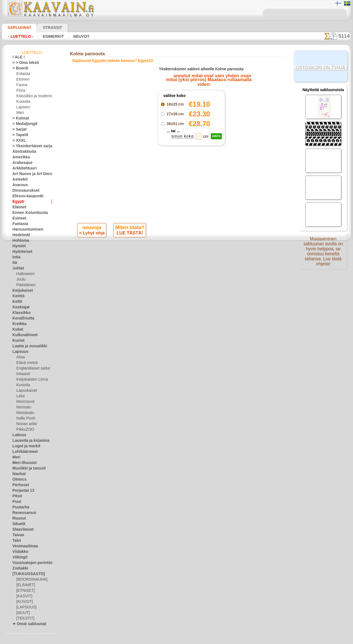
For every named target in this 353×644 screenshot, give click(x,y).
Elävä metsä (26, 363)
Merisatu (23, 407)
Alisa (20, 357)
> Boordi (19, 68)
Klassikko (20, 313)
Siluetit (18, 524)
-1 (160, 249)
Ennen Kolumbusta (27, 213)
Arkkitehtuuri (23, 168)
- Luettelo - (21, 36)
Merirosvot (25, 402)
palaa (177, 249)
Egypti (17, 202)
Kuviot (17, 341)
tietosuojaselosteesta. (223, 640)
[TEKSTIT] (24, 618)
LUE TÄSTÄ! (129, 234)
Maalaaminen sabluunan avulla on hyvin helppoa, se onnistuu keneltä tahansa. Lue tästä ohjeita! (323, 254)
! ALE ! (17, 57)
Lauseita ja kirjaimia (28, 441)
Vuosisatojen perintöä (29, 563)
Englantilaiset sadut (32, 368)
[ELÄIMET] (25, 585)
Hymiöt (18, 246)
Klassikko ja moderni (32, 96)
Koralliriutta (22, 318)
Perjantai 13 (22, 491)
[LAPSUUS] (25, 607)
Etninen (22, 79)
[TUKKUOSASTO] (26, 574)
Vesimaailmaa (23, 546)
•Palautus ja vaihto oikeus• (176, 358)
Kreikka (18, 324)
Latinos (18, 435)
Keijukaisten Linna (30, 380)
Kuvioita (23, 102)
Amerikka (20, 157)
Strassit (46, 28)
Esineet (18, 218)
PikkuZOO (24, 430)
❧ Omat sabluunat (27, 624)
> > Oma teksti (23, 63)
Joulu (20, 279)
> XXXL (18, 141)
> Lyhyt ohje (92, 234)
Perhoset (19, 485)
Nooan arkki (26, 424)
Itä (15, 263)
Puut (16, 502)
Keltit (17, 302)
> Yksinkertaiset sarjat (29, 146)
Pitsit (17, 496)
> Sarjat (18, 129)
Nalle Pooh (25, 418)
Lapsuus (19, 352)
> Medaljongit (23, 124)
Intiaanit (23, 374)
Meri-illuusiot (23, 463)
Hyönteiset (21, 252)
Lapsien (22, 107)
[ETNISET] (24, 591)
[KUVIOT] (24, 602)
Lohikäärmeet (23, 452)
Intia (16, 257)
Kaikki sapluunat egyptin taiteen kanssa (176, 261)
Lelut (20, 396)
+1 (193, 249)
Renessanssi (22, 513)
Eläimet (18, 207)
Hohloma (19, 241)
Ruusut (18, 518)
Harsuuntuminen (25, 229)
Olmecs (18, 480)
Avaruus (19, 185)
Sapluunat (17, 28)
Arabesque (21, 163)
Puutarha (20, 507)
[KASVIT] (23, 596)
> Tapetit (19, 135)
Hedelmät (20, 235)
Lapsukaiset (26, 391)
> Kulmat (19, 118)
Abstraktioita (23, 152)
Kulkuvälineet (23, 335)
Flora (20, 91)
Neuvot (80, 36)
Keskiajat (20, 307)
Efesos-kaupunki (25, 196)
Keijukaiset (21, 291)
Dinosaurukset (24, 191)
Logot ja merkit (24, 446)
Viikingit (19, 557)
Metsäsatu (25, 413)
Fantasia (19, 224)
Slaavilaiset (21, 530)
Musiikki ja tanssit (27, 468)
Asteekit (19, 179)
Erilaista (23, 74)
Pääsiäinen (25, 285)
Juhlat (17, 268)
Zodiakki (19, 568)
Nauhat (18, 474)
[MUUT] (23, 613)
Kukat (17, 330)
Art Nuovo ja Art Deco (29, 174)
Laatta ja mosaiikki (27, 346)
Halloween (24, 274)
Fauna (21, 85)
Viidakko (19, 552)
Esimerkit (52, 36)
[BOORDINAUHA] (30, 580)
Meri (20, 113)
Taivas (17, 535)
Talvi (16, 541)
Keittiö (18, 296)
